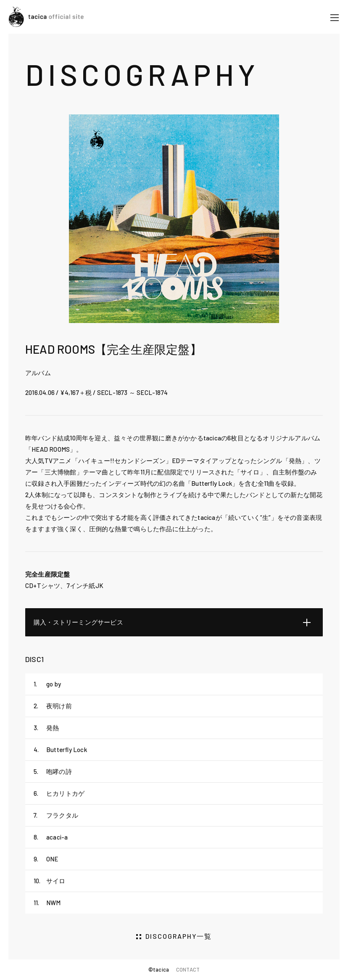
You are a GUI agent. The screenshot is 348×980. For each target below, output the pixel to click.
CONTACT (188, 969)
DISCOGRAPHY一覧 (179, 936)
